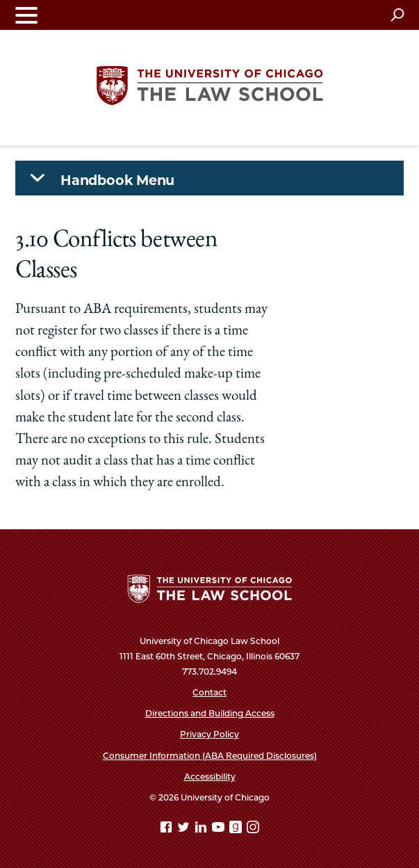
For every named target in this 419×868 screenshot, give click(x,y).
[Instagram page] (253, 829)
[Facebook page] (167, 829)
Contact (209, 692)
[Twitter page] (185, 829)
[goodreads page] (237, 829)
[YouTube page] (220, 829)
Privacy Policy (209, 734)
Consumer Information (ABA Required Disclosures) (210, 756)
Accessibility (210, 777)
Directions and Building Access (210, 713)
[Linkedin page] (202, 829)
